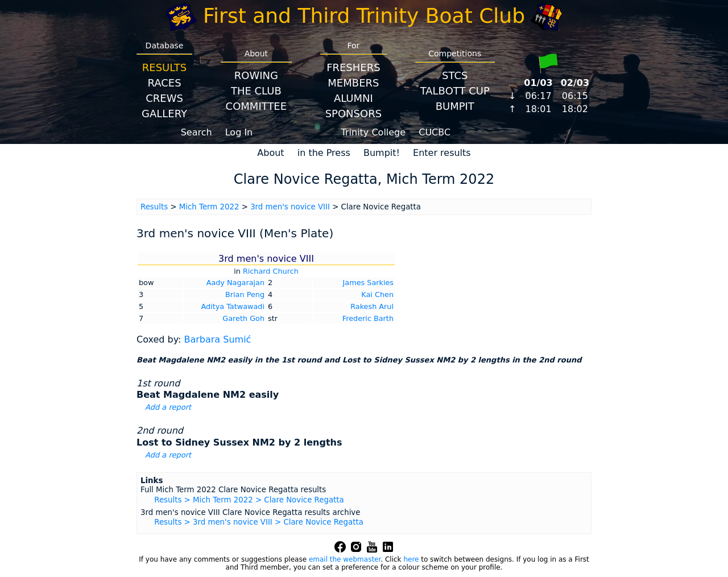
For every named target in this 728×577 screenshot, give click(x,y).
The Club (256, 91)
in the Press (324, 153)
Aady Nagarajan (235, 283)
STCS (455, 75)
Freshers (353, 67)
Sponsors (353, 114)
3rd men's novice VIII (290, 207)
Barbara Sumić (217, 339)
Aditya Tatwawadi (233, 306)
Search (197, 132)
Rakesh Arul (372, 306)
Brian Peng (245, 294)
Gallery (164, 114)
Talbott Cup (455, 91)
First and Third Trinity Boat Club (364, 16)
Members (353, 83)
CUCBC (435, 132)
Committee (257, 106)
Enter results (442, 153)
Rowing (256, 75)
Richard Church (271, 271)
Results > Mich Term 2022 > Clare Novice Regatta (249, 500)
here (411, 559)
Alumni (353, 98)
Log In (239, 132)
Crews (164, 98)
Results (164, 67)
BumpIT (455, 106)
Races (164, 83)
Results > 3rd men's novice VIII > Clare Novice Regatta (259, 522)
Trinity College (374, 132)
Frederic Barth (368, 318)
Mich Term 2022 (209, 207)
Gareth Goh (243, 318)
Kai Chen (377, 294)
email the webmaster (345, 559)
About (270, 153)
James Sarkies (368, 283)
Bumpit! (382, 153)
